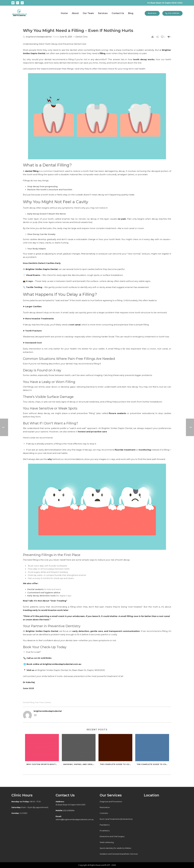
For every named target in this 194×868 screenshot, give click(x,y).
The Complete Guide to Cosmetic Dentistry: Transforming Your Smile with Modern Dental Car (153, 764)
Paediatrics (105, 825)
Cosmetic (104, 813)
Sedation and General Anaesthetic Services (119, 854)
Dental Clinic (82, 37)
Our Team (88, 13)
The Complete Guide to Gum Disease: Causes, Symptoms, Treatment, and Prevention (116, 764)
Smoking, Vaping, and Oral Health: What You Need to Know (79, 764)
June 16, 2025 (66, 37)
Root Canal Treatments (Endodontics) (116, 819)
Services (103, 13)
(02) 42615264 (65, 810)
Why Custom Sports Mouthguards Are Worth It (43, 764)
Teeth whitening (107, 842)
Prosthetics (105, 831)
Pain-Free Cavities (43, 702)
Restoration (105, 807)
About (75, 13)
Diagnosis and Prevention (111, 802)
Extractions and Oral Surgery (112, 836)
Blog (131, 13)
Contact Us (118, 13)
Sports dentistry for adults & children (115, 848)
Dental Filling (29, 702)
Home (64, 13)
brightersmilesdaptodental (39, 37)
